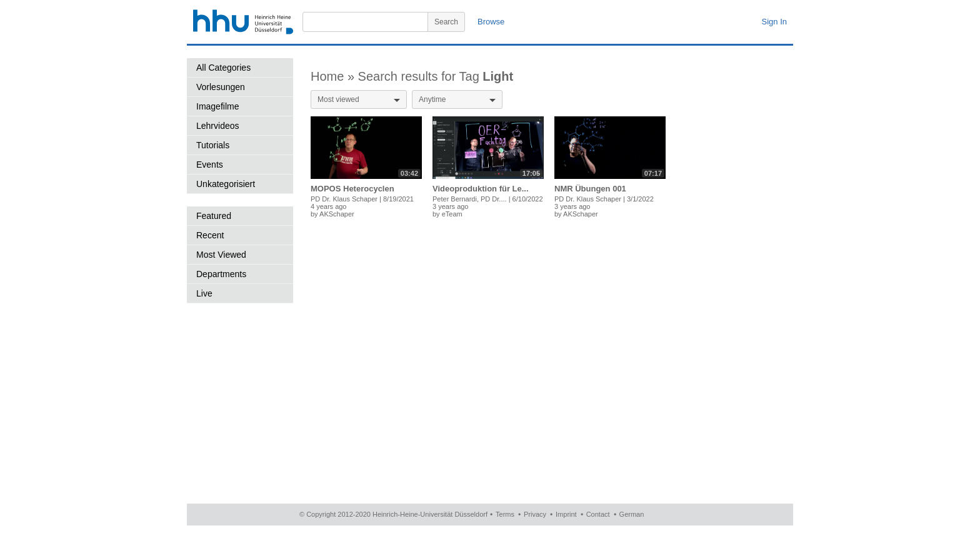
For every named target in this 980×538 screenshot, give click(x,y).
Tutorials (213, 145)
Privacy (535, 514)
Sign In (774, 22)
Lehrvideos (218, 126)
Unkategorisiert (226, 184)
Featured (214, 216)
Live (204, 293)
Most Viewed (221, 255)
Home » (334, 76)
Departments (221, 274)
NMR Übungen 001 (590, 189)
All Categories (223, 68)
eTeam (452, 214)
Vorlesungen (221, 87)
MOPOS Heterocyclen (352, 189)
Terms (505, 514)
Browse (491, 22)
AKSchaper (337, 214)
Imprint (566, 514)
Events (210, 165)
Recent (210, 235)
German (632, 514)
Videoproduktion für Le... (481, 189)
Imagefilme (217, 106)
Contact (598, 514)
